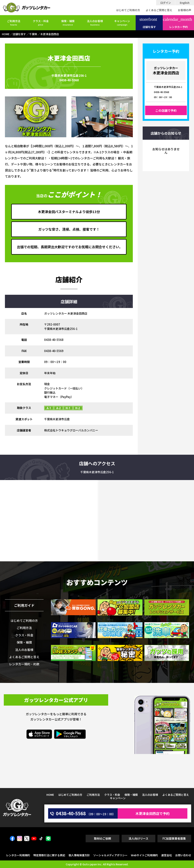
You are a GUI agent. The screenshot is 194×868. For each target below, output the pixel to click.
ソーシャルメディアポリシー (110, 855)
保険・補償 (68, 23)
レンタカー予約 (177, 23)
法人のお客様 (95, 23)
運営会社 (167, 855)
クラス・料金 (41, 23)
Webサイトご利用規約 (144, 855)
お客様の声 (185, 10)
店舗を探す (148, 23)
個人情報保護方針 (79, 855)
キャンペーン (122, 23)
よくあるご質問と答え (159, 10)
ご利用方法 (14, 23)
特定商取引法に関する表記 (49, 855)
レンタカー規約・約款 (24, 664)
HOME (50, 795)
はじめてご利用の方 (128, 10)
